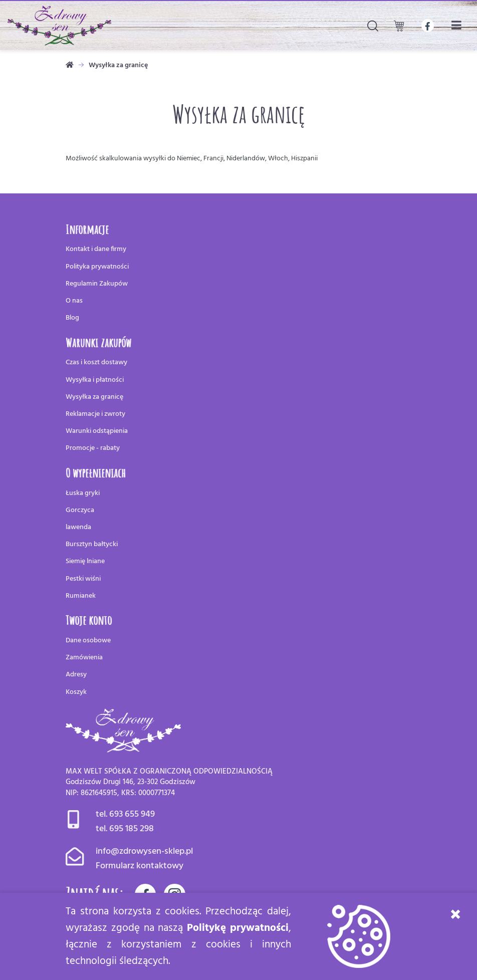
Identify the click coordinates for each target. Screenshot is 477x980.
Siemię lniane (85, 561)
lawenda (78, 527)
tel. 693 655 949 (125, 814)
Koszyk (76, 692)
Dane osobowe (88, 641)
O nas (74, 301)
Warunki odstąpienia (97, 431)
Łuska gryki (83, 493)
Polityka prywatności (97, 267)
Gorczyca (80, 510)
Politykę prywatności (238, 928)
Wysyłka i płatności (95, 380)
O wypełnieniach (96, 472)
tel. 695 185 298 (125, 829)
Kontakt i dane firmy (96, 249)
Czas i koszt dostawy (96, 362)
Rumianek (81, 596)
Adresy (76, 675)
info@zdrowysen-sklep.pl (144, 851)
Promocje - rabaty (93, 448)
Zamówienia (84, 658)
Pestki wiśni (83, 579)
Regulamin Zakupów (97, 284)
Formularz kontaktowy (140, 866)
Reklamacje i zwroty (95, 414)
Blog (72, 318)
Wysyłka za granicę (94, 397)
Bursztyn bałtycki (92, 544)
